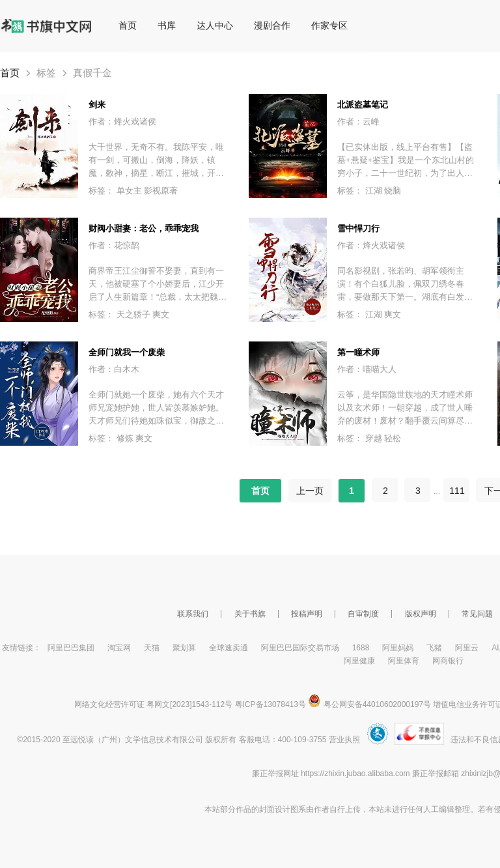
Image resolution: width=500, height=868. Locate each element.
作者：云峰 (358, 122)
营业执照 (344, 740)
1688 (361, 648)
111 (457, 491)
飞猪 (434, 648)
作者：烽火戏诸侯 (122, 122)
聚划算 (184, 648)
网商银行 (448, 661)
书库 (167, 25)
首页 (128, 25)
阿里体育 (404, 661)
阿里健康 (359, 661)
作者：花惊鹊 (114, 245)
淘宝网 (119, 648)
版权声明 (421, 614)
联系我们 (193, 614)
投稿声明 (307, 614)
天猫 (152, 648)
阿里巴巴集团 (71, 648)
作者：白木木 (114, 369)
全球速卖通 (229, 648)
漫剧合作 (272, 25)
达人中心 (215, 25)
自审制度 (363, 614)
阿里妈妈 (398, 648)
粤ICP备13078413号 (271, 704)
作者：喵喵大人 (367, 369)
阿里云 (467, 648)
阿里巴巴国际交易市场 (300, 648)
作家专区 (329, 25)
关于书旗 (250, 614)
